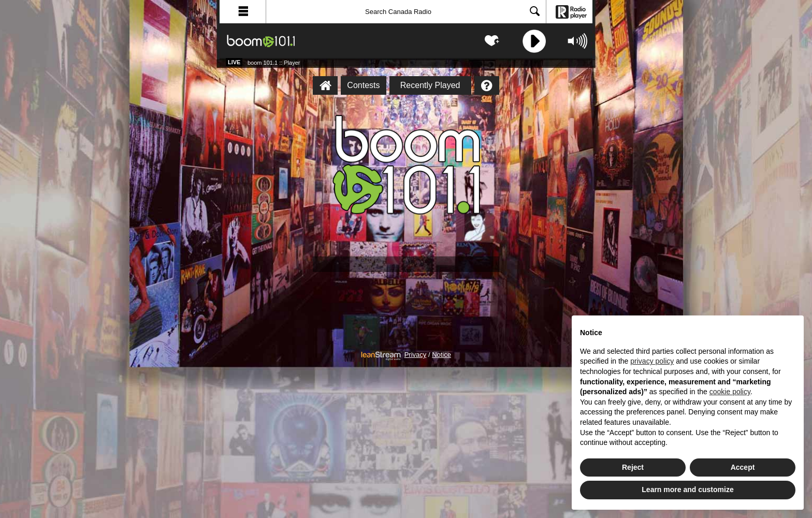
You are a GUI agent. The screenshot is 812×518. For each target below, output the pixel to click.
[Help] (487, 85)
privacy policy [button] (652, 361)
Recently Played (430, 85)
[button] (243, 12)
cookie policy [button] (730, 392)
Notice (441, 355)
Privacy (416, 355)
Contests (363, 85)
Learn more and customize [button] (687, 490)
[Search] (406, 12)
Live (234, 62)
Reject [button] (633, 467)
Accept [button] (743, 467)
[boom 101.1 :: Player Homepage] (325, 85)
